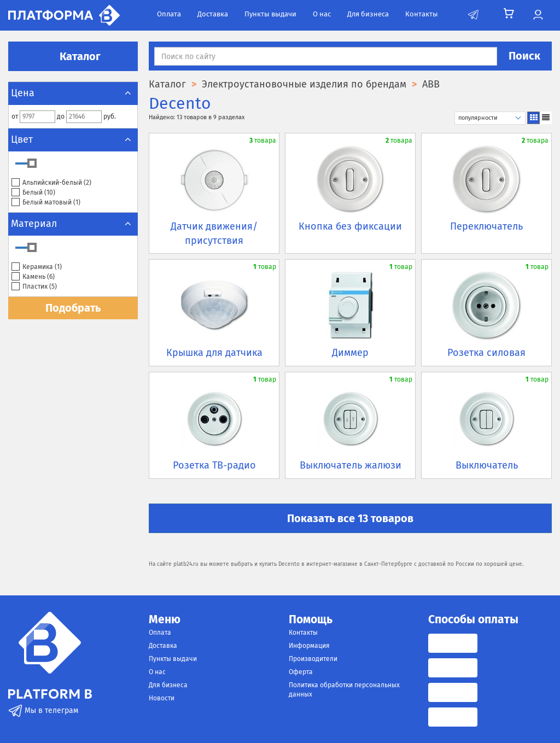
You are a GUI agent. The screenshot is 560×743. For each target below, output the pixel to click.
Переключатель (486, 226)
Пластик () (34, 287)
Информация (309, 646)
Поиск (524, 56)
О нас (322, 14)
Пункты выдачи (270, 14)
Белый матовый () (46, 203)
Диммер (350, 353)
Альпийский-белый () (51, 183)
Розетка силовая (486, 353)
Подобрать (73, 308)
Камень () (33, 277)
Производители (313, 659)
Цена (73, 93)
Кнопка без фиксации (350, 226)
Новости (162, 698)
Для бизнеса (368, 14)
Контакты (422, 14)
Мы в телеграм (43, 710)
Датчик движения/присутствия (214, 233)
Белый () (33, 193)
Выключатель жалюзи (351, 465)
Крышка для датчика (214, 353)
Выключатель (487, 465)
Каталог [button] (73, 56)
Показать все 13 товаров (350, 518)
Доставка (213, 14)
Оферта (301, 672)
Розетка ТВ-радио (214, 465)
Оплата (169, 14)
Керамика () (37, 267)
